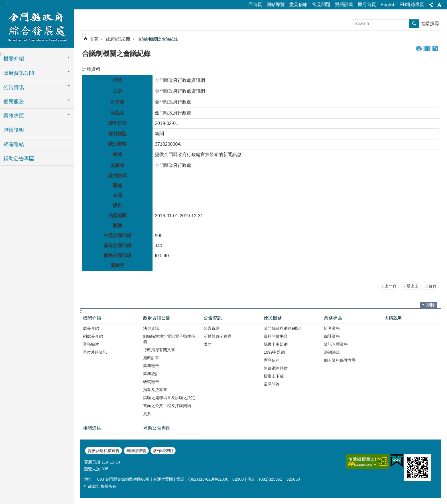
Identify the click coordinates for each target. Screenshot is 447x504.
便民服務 (14, 102)
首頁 (94, 39)
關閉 (431, 305)
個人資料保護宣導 (340, 360)
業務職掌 (91, 344)
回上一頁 (389, 286)
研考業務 (332, 328)
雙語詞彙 (344, 4)
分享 (431, 5)
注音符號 (435, 48)
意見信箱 (298, 4)
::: (6, 3)
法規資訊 (151, 328)
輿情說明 (14, 130)
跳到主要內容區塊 (3, 3)
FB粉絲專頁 (412, 4)
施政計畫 (151, 358)
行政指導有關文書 (159, 350)
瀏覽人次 (92, 469)
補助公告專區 (19, 159)
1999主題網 (274, 352)
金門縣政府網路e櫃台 (283, 328)
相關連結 (14, 144)
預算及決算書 (155, 390)
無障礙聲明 (136, 451)
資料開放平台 (276, 336)
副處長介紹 (93, 336)
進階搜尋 (430, 24)
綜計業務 (332, 336)
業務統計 (151, 374)
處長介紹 (91, 328)
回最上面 (411, 286)
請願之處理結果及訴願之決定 (169, 398)
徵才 (208, 344)
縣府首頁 (367, 4)
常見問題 (321, 4)
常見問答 (272, 384)
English (388, 5)
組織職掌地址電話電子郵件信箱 (169, 339)
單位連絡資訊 (95, 352)
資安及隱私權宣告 (103, 451)
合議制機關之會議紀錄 (158, 39)
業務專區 (14, 116)
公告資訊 (14, 87)
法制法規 (332, 352)
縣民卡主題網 (276, 344)
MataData (427, 48)
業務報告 (151, 366)
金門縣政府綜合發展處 (37, 28)
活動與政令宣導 (218, 336)
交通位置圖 (163, 479)
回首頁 (255, 4)
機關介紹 (14, 59)
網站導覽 (276, 4)
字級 (439, 5)
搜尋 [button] (414, 24)
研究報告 (151, 382)
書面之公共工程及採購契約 (167, 406)
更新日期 (92, 462)
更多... (149, 414)
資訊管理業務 (336, 344)
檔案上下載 (274, 376)
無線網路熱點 (276, 368)
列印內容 (419, 48)
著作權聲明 (163, 451)
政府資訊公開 (19, 73)
